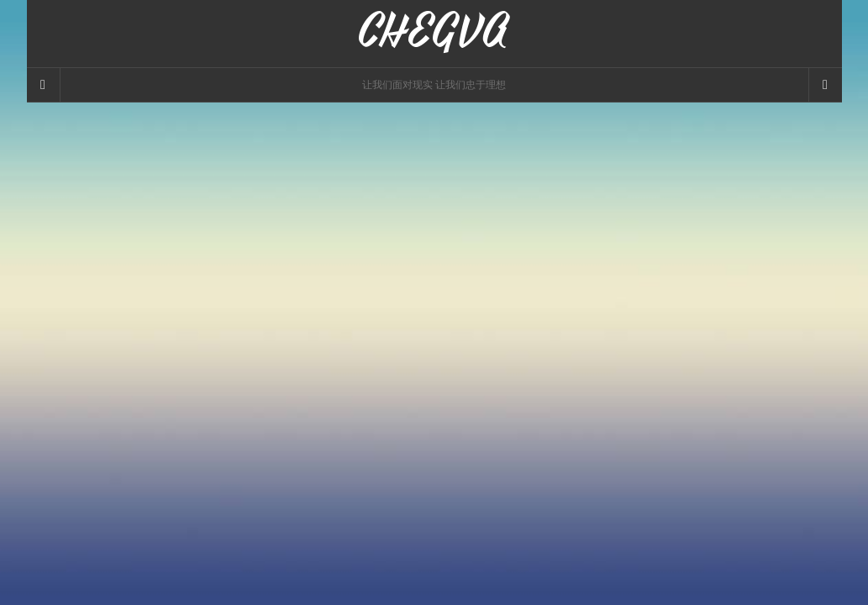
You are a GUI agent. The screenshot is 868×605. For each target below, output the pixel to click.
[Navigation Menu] (825, 85)
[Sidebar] (44, 85)
